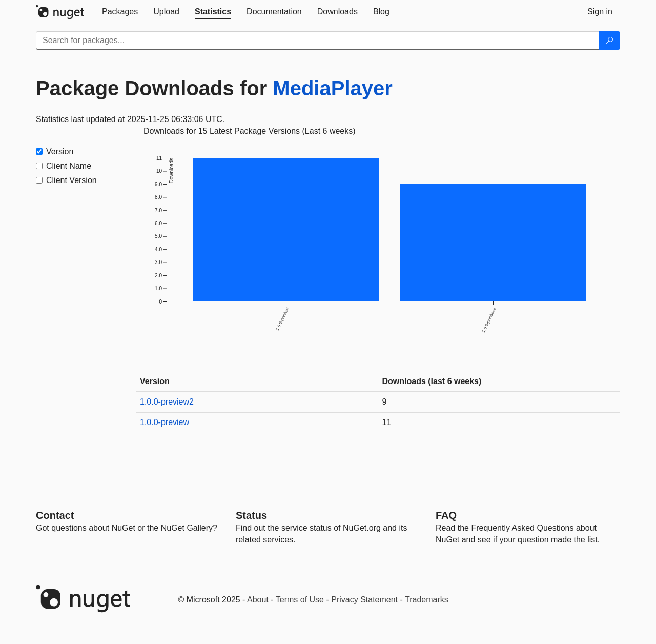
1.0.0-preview (165, 422)
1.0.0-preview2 (167, 402)
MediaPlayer (332, 88)
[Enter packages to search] (317, 41)
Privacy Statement (364, 600)
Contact (55, 515)
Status (251, 515)
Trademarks (427, 600)
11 (387, 422)
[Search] (609, 41)
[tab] (120, 12)
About (258, 600)
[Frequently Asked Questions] (446, 515)
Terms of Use (300, 600)
